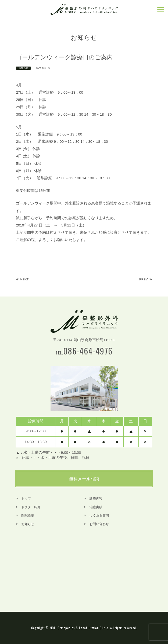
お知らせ (23, 68)
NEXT (25, 279)
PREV (143, 279)
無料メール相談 (84, 479)
